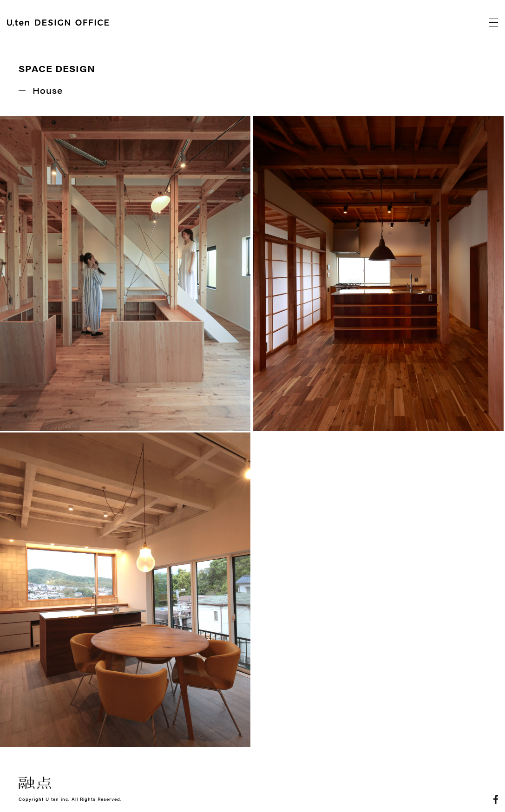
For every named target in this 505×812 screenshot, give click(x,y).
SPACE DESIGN (57, 69)
